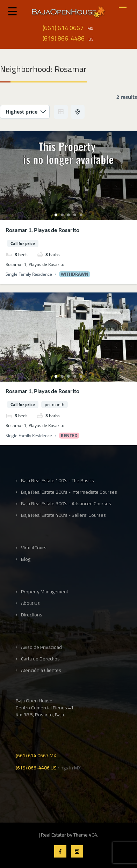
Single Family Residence (29, 274)
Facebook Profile (60, 851)
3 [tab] (68, 215)
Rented (69, 436)
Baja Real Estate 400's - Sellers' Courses (63, 515)
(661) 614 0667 (63, 28)
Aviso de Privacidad (41, 647)
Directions (32, 615)
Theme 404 (85, 835)
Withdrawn (75, 274)
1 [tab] (56, 215)
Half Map (78, 112)
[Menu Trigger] (12, 11)
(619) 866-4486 (64, 38)
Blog (26, 559)
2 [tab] (62, 215)
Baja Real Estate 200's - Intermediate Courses (69, 492)
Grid (61, 112)
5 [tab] (81, 215)
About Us (30, 603)
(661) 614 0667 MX (36, 755)
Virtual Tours (34, 548)
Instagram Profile (77, 851)
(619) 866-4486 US (36, 767)
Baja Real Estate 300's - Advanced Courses (66, 504)
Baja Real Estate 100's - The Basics (57, 481)
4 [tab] (75, 215)
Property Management (45, 592)
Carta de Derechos (40, 659)
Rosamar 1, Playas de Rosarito (42, 230)
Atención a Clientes (41, 670)
